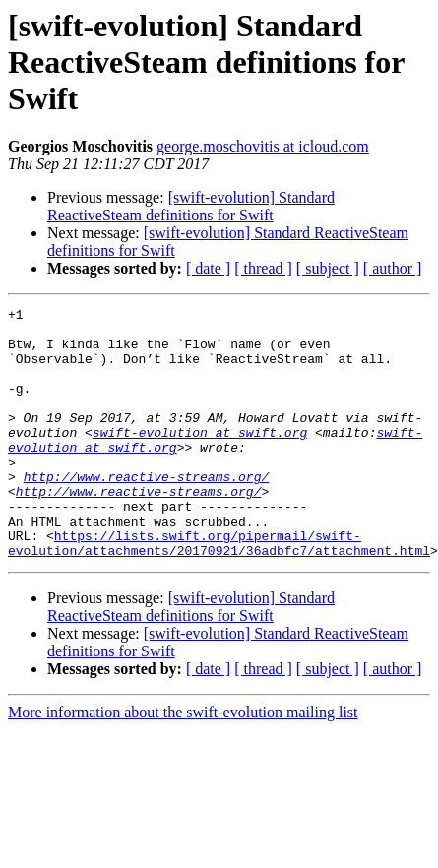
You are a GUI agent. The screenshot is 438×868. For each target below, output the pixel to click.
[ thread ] (263, 268)
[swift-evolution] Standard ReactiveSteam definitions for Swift (191, 206)
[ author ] (393, 268)
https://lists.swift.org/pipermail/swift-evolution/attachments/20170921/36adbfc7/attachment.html (219, 591)
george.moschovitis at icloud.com (263, 146)
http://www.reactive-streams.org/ (147, 512)
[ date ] (208, 268)
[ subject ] (328, 268)
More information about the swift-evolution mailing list (183, 762)
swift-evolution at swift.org (200, 459)
